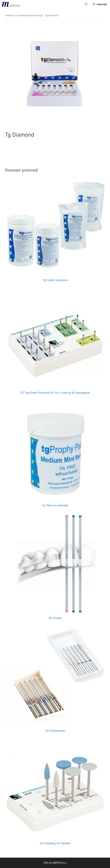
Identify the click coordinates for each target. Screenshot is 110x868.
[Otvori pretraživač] (86, 4)
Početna (10, 15)
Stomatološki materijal (30, 15)
